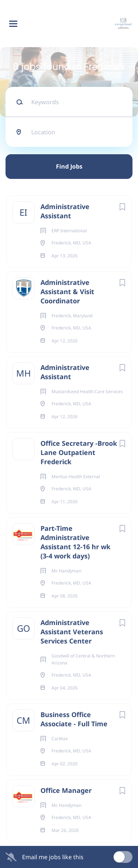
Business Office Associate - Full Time (74, 719)
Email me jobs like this (53, 857)
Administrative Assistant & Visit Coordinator (67, 292)
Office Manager (66, 790)
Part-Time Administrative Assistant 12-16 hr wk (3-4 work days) (75, 542)
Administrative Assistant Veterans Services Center (72, 632)
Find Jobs (69, 166)
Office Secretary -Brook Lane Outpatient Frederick (79, 452)
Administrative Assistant (65, 211)
